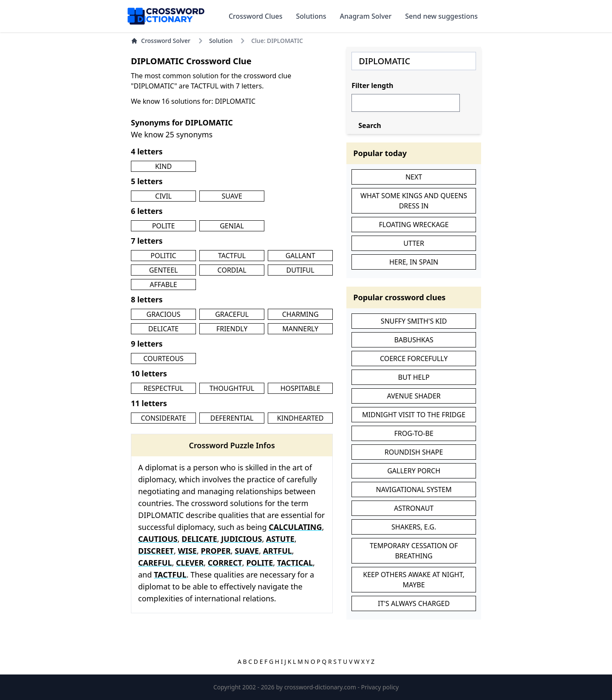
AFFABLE (163, 285)
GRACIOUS (164, 314)
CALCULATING (295, 527)
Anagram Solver (366, 16)
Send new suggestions (441, 16)
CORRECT (225, 563)
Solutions (311, 16)
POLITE (164, 226)
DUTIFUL (300, 270)
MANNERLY (300, 329)
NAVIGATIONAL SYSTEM (414, 489)
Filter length (372, 85)
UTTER (414, 243)
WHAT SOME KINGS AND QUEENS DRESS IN (414, 201)
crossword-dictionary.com (321, 687)
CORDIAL (232, 270)
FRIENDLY (232, 329)
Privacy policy (380, 687)
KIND (163, 166)
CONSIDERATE (163, 418)
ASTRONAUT (414, 508)
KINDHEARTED (300, 418)
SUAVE (232, 196)
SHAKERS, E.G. (414, 527)
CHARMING (300, 314)
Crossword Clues (256, 16)
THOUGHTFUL (232, 388)
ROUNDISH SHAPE (414, 452)
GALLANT (300, 256)
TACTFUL (232, 256)
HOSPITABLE (300, 388)
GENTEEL (164, 270)
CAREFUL (155, 563)
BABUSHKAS (414, 340)
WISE (187, 551)
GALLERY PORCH (414, 471)
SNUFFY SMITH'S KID (414, 321)
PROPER (215, 551)
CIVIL (163, 196)
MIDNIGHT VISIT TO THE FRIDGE (414, 415)
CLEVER (190, 563)
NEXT (414, 177)
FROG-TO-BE (414, 433)
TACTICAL (295, 563)
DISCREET (156, 551)
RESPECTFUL (164, 388)
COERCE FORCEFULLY (414, 359)
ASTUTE (280, 539)
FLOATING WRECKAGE (414, 225)
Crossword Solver (161, 41)
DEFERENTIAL (232, 418)
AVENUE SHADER (414, 396)
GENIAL (232, 226)
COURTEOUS (163, 359)
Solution (221, 41)
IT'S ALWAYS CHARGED (414, 603)
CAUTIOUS (158, 539)
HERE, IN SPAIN (414, 262)
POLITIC (163, 256)
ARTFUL (278, 551)
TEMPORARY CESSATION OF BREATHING (414, 551)
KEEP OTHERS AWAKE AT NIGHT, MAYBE (414, 580)
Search (370, 125)
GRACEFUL (232, 314)
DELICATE (163, 329)
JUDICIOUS (241, 539)
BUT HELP (414, 377)
